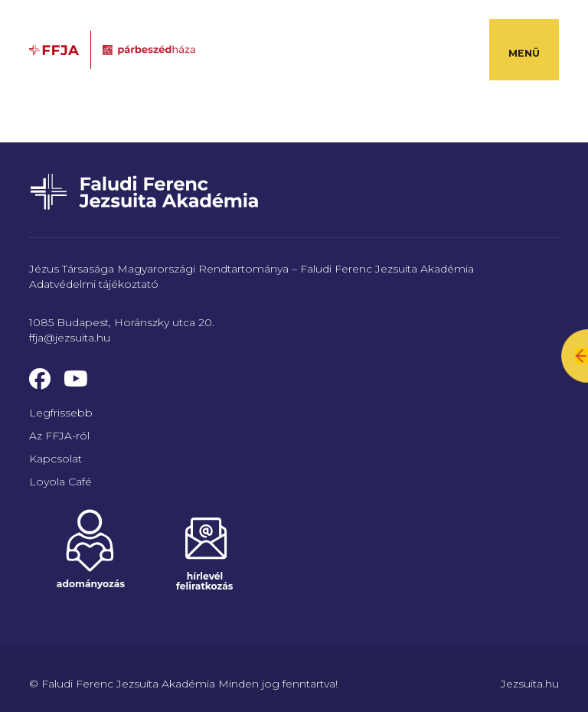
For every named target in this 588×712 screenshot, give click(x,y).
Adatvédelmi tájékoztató (94, 284)
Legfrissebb (61, 413)
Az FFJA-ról (59, 436)
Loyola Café (60, 482)
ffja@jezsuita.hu (70, 338)
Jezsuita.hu (530, 684)
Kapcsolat (56, 459)
